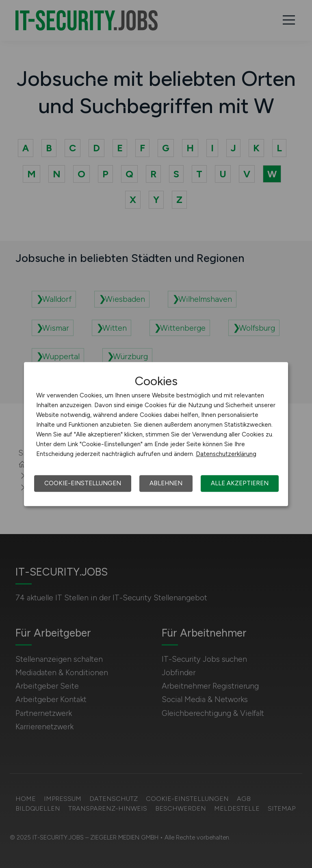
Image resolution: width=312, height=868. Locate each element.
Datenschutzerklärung (226, 454)
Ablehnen (166, 483)
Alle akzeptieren (240, 483)
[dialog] (156, 434)
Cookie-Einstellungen (83, 483)
